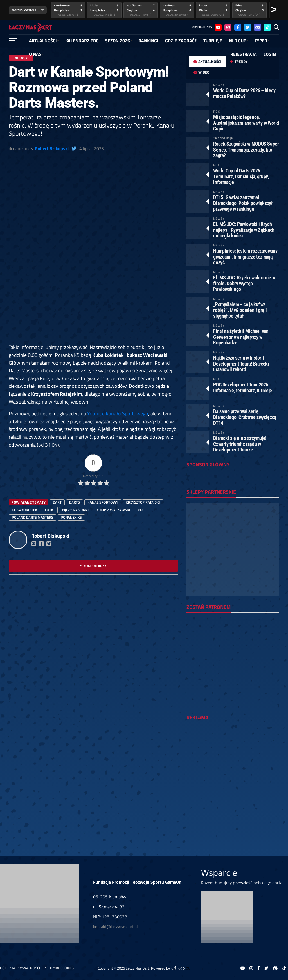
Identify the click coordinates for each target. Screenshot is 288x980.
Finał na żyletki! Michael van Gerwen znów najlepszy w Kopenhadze (241, 337)
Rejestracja (244, 54)
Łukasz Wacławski (113, 510)
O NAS (35, 54)
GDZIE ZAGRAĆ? (181, 41)
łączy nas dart (76, 510)
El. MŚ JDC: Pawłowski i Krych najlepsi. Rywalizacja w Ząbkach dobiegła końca (244, 230)
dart (57, 502)
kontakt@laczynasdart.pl (115, 927)
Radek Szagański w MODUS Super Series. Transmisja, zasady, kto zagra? (246, 149)
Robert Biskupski (52, 148)
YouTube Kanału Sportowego (118, 413)
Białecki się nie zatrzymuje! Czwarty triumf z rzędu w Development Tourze (240, 444)
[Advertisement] (94, 302)
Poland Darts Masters (32, 517)
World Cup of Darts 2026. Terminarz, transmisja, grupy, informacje (241, 176)
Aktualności (43, 41)
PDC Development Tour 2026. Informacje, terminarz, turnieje (243, 387)
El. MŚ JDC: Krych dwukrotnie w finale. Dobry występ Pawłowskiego (244, 283)
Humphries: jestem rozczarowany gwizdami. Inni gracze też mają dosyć (245, 256)
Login (270, 54)
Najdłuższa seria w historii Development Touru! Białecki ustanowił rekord (241, 363)
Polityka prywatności (20, 968)
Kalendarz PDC (82, 41)
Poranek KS (71, 517)
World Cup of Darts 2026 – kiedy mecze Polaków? (244, 93)
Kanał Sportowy (103, 502)
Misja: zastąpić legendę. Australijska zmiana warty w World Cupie (246, 123)
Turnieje (213, 41)
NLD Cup (238, 41)
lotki (50, 510)
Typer (261, 41)
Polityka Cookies (59, 968)
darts (75, 502)
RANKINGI (148, 41)
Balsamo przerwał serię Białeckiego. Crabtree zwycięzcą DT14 (245, 417)
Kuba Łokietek (25, 510)
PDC (141, 510)
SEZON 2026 (118, 41)
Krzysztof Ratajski (143, 502)
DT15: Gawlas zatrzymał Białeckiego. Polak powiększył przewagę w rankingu (243, 203)
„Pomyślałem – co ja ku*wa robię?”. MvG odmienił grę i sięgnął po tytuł (240, 310)
